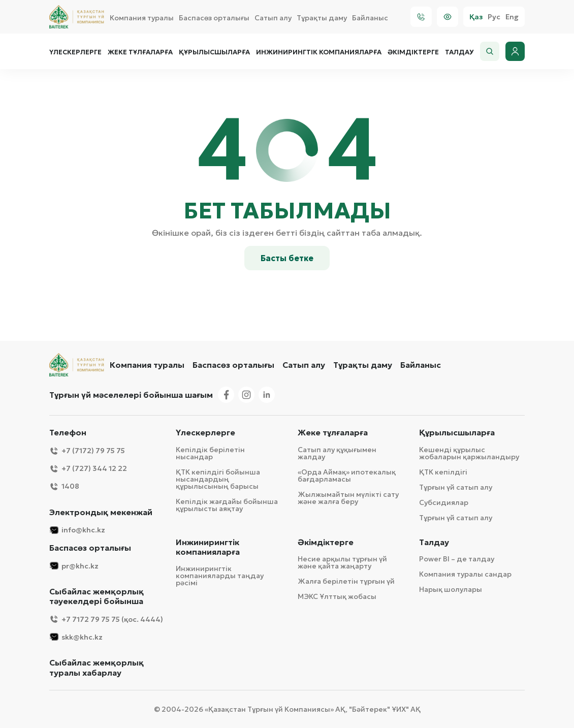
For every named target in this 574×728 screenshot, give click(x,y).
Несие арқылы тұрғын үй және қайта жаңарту (342, 562)
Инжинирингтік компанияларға (319, 52)
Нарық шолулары (451, 589)
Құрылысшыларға (214, 52)
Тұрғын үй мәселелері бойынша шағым (131, 395)
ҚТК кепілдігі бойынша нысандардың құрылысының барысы (218, 479)
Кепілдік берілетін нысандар (210, 453)
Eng (512, 17)
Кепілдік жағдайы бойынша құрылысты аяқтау (227, 505)
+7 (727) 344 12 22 (88, 469)
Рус (494, 17)
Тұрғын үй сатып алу (456, 487)
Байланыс (370, 18)
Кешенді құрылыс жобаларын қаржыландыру (469, 453)
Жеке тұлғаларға (140, 52)
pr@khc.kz (74, 566)
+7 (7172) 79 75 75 (87, 451)
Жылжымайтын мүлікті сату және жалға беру (348, 498)
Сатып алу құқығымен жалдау (337, 453)
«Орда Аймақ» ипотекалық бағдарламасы (347, 476)
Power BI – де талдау (457, 559)
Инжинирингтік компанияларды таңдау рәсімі (220, 576)
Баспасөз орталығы (214, 18)
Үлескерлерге (75, 52)
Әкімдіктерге (413, 52)
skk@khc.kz (76, 637)
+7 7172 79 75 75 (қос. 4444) (106, 619)
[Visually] (448, 17)
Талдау (459, 52)
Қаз (476, 17)
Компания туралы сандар (465, 574)
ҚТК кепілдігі (443, 472)
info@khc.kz (77, 530)
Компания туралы (142, 18)
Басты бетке (287, 258)
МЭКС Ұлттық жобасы (337, 596)
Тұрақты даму (322, 18)
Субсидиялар (444, 502)
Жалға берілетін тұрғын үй (346, 581)
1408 (64, 486)
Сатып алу (273, 18)
